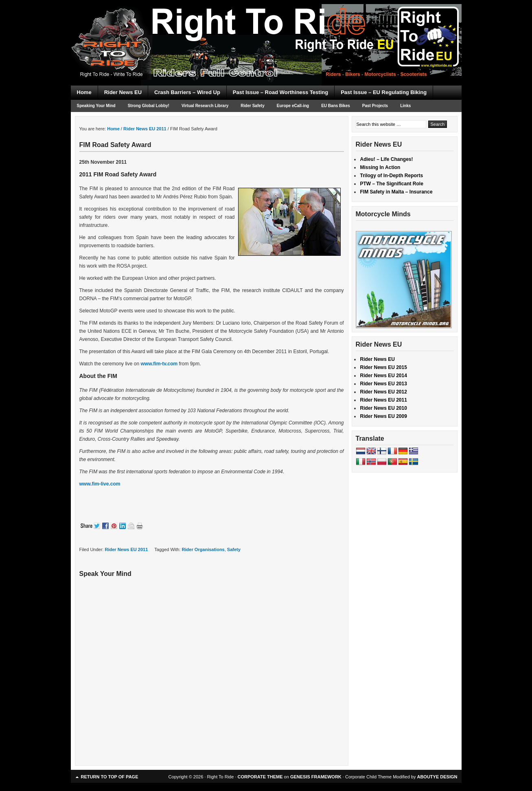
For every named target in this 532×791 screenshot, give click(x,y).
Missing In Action (380, 167)
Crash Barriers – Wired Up (187, 92)
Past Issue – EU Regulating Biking (384, 92)
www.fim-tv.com (159, 364)
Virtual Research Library (205, 106)
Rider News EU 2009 (384, 416)
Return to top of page (110, 777)
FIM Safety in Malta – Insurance (396, 192)
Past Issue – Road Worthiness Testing (280, 92)
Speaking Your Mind (96, 106)
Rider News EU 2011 (126, 549)
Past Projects (375, 106)
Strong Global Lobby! (149, 106)
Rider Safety (252, 106)
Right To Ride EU (266, 29)
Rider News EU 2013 (384, 384)
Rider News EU (123, 92)
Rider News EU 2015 (384, 367)
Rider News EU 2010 (384, 408)
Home (84, 92)
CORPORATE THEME (260, 777)
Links (405, 106)
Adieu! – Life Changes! (387, 159)
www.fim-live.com (100, 484)
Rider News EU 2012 (384, 392)
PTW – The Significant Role (392, 184)
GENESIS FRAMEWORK (316, 777)
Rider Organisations (203, 549)
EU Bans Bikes (336, 106)
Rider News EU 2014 (384, 376)
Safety (234, 549)
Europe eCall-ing (293, 106)
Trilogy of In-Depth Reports (392, 176)
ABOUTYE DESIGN (437, 777)
